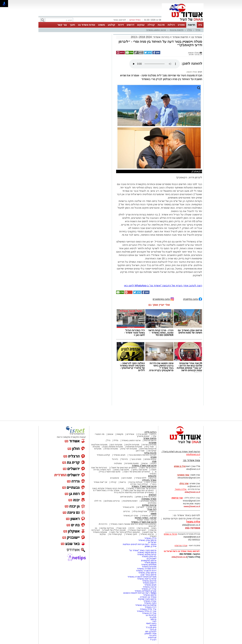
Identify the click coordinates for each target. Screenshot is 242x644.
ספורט (181, 25)
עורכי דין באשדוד (131, 516)
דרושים (130, 25)
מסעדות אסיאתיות (134, 447)
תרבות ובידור (150, 453)
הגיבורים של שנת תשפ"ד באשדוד (142, 488)
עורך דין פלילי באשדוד (146, 611)
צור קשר (62, 25)
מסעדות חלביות (132, 445)
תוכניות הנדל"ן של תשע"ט (114, 530)
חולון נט (153, 617)
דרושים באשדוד (150, 583)
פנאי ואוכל (122, 528)
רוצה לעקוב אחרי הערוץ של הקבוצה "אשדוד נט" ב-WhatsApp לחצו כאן (163, 285)
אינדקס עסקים (107, 528)
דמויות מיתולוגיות (130, 501)
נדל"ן (190, 30)
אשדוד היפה (151, 482)
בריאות (123, 482)
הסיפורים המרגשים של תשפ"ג (124, 468)
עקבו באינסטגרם (163, 299)
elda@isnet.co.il (192, 492)
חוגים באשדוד (119, 455)
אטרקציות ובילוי (140, 511)
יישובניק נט (151, 559)
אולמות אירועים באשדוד (146, 605)
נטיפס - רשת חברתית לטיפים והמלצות (140, 544)
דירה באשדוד (151, 607)
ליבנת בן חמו (151, 631)
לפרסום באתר (119, 20)
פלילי (198, 30)
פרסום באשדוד (149, 595)
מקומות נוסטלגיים (148, 501)
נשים (154, 528)
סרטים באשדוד (147, 534)
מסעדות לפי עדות (129, 449)
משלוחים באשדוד (149, 565)
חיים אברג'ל (151, 627)
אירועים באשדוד (149, 581)
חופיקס (153, 625)
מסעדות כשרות (111, 449)
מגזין (154, 461)
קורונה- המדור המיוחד (147, 520)
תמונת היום (127, 478)
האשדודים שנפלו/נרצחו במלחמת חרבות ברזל (134, 492)
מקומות (120, 434)
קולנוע (111, 25)
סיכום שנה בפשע (122, 470)
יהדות (132, 528)
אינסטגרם (115, 478)
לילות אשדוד (141, 478)
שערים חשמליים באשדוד (146, 591)
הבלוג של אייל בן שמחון (146, 497)
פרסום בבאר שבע (148, 575)
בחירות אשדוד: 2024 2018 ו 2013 (150, 37)
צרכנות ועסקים (149, 505)
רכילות (171, 25)
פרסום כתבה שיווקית (147, 599)
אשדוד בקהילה (149, 480)
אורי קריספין (177, 498)
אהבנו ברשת (143, 528)
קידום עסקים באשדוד (147, 554)
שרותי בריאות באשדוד (147, 579)
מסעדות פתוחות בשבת (113, 447)
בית (200, 25)
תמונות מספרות (132, 463)
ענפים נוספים (150, 459)
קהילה (151, 25)
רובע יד (153, 640)
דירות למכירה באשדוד (147, 569)
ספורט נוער (136, 459)
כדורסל (125, 459)
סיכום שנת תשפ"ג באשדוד (144, 466)
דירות (121, 25)
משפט (101, 25)
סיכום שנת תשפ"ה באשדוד (144, 522)
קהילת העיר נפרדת (139, 484)
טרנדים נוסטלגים (112, 501)
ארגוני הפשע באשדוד (156, 30)
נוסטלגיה (118, 463)
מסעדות (153, 443)
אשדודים (130, 434)
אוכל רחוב (140, 451)
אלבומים (152, 476)
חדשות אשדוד (180, 37)
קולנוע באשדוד (103, 455)
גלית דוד (153, 636)
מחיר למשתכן (150, 634)
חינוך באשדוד (131, 534)
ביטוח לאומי (151, 623)
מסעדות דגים (116, 445)
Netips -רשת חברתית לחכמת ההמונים (140, 593)
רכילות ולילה (150, 432)
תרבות (161, 25)
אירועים (153, 478)
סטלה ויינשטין (192, 72)
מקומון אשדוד (150, 563)
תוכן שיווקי (152, 507)
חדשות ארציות (177, 30)
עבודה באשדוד (150, 601)
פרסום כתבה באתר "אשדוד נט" (143, 550)
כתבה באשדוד (150, 603)
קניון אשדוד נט (115, 534)
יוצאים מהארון (143, 436)
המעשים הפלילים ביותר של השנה (125, 532)
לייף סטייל (152, 509)
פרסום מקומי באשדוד (147, 552)
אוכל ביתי (149, 447)
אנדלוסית (152, 638)
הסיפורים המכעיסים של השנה (137, 472)
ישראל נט (152, 542)
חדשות (192, 25)
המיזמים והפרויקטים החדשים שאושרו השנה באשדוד (133, 524)
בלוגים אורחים (126, 497)
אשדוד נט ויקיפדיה (148, 597)
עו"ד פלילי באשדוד (148, 609)
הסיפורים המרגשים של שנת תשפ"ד (138, 490)
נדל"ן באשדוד (150, 538)
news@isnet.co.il (192, 506)
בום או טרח (142, 434)
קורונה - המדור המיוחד (145, 518)
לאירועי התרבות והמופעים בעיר (143, 455)
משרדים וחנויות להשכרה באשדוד (142, 577)
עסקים (141, 25)
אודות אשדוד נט (87, 25)
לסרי (154, 621)
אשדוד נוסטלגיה (149, 499)
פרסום (153, 619)
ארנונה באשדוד (150, 587)
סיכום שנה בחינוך (140, 470)
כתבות (154, 463)
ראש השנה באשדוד (138, 530)
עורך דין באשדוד (149, 613)
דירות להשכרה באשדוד (146, 571)
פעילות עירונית (136, 482)
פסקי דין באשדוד (149, 516)
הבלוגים (153, 495)
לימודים (141, 507)
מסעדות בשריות (149, 445)
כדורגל (115, 459)
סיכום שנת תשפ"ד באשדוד (144, 486)
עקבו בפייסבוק (193, 299)
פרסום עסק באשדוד (147, 540)
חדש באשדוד (128, 507)
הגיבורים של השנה (148, 468)
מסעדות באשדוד (149, 567)
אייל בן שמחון (151, 546)
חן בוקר (153, 629)
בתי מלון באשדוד (149, 556)
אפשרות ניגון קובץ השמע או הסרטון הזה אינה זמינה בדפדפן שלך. (155, 64)
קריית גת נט (151, 615)
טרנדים (127, 511)
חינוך (72, 25)
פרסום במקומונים (149, 561)
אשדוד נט (196, 37)
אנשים (110, 434)
